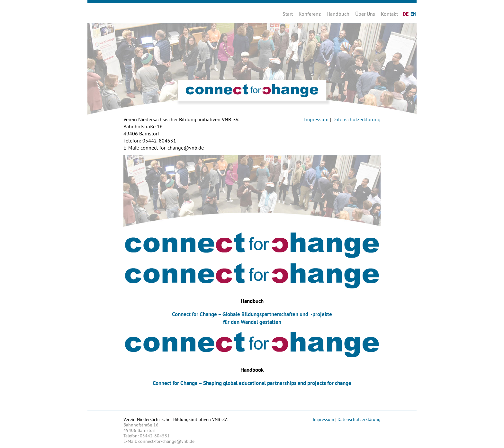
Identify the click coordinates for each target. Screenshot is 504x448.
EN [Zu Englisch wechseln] (414, 14)
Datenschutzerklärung (356, 119)
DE (406, 14)
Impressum (316, 119)
